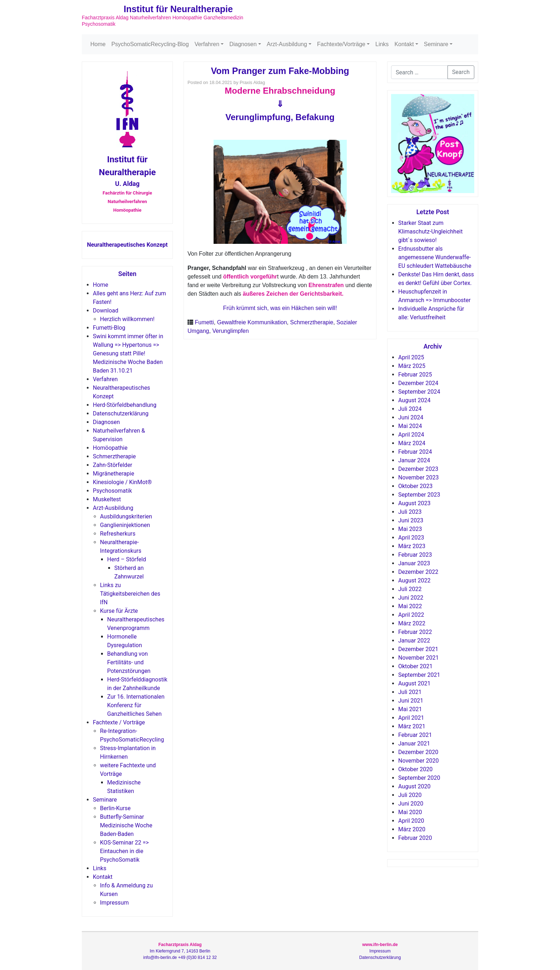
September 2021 (419, 675)
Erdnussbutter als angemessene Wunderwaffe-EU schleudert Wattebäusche (435, 257)
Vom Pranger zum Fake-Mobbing (280, 71)
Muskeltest (107, 499)
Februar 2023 (415, 555)
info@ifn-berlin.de (160, 957)
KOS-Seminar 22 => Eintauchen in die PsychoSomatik (124, 851)
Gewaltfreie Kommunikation (252, 322)
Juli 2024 (410, 409)
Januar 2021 (414, 743)
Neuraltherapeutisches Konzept (127, 245)
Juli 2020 (410, 795)
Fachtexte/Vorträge (341, 44)
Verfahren (207, 44)
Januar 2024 (414, 460)
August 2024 (414, 400)
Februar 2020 (415, 838)
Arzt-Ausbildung (287, 44)
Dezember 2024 (418, 383)
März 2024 (412, 443)
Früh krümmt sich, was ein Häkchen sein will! (280, 308)
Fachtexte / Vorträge (119, 722)
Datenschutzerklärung (121, 413)
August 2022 (414, 580)
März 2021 (412, 726)
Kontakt (404, 44)
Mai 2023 (410, 529)
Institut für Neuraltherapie (178, 9)
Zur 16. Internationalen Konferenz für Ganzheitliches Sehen (136, 705)
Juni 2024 (411, 417)
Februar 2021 (415, 735)
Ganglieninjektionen (125, 525)
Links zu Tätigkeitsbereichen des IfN (130, 594)
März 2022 (412, 623)
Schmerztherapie (114, 456)
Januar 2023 (414, 563)
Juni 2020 (411, 804)
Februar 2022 (415, 632)
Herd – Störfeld (127, 559)
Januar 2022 (414, 641)
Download (106, 311)
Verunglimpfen (230, 331)
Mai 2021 (410, 709)
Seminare (436, 44)
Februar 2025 (415, 375)
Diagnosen (243, 44)
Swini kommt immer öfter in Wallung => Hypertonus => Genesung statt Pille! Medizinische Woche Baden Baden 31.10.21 (128, 353)
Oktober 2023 (415, 486)
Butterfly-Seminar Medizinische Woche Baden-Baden (126, 825)
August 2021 (414, 683)
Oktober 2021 (415, 666)
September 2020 (419, 778)
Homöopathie (110, 448)
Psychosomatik (112, 491)
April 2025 (411, 357)
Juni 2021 (411, 701)
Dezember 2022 (418, 572)
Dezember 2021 (418, 649)
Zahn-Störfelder (112, 465)
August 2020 (414, 786)
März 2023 (412, 546)
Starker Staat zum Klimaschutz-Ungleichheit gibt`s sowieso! (430, 232)
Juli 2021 (410, 692)
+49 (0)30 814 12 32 (197, 957)
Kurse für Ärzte (119, 611)
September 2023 (419, 495)
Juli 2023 (410, 512)
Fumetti (204, 322)
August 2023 (414, 503)
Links (382, 44)
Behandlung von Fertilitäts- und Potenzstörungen (129, 662)
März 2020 (412, 829)
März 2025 (412, 366)
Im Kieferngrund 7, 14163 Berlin (180, 951)
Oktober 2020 (415, 769)
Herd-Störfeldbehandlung (125, 405)
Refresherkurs (118, 534)
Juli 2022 (410, 589)
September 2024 (419, 392)
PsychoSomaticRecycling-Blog (150, 44)
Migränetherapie (114, 474)
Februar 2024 (415, 452)
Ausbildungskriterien (126, 516)
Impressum (114, 903)
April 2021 (411, 718)
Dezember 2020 (418, 752)
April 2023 (411, 538)
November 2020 (418, 761)
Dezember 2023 (418, 469)
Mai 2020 (410, 812)
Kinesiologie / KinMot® (122, 482)
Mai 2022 (410, 606)
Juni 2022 (411, 598)
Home (98, 44)
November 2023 (418, 477)
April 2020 (411, 821)
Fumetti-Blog (109, 328)
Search (461, 72)
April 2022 (411, 615)
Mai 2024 (410, 426)
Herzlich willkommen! (127, 319)
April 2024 (411, 435)
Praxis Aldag (252, 82)
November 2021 (418, 658)
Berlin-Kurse (115, 808)
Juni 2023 (411, 520)
